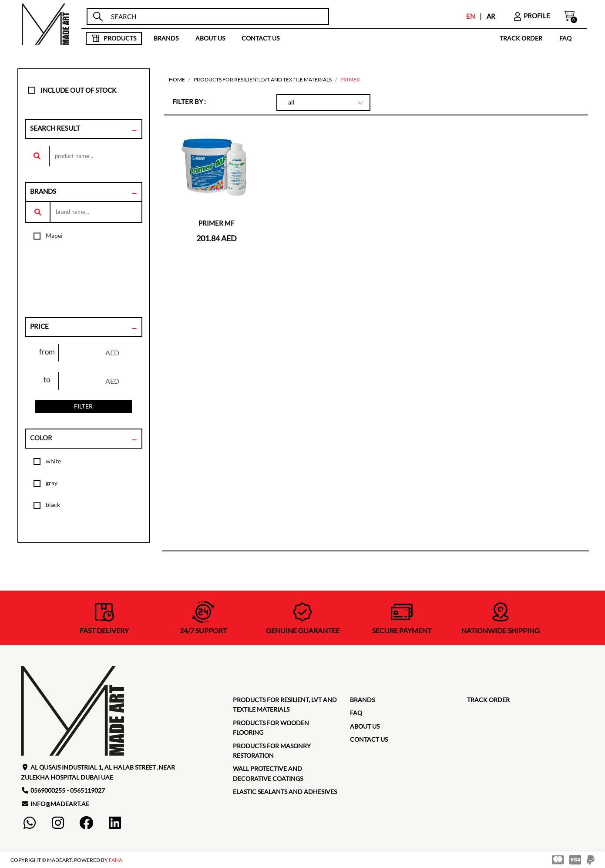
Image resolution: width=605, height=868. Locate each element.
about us (210, 38)
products (114, 38)
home (177, 79)
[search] (216, 17)
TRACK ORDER (521, 38)
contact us (260, 38)
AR (491, 16)
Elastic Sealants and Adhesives (285, 792)
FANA (116, 860)
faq (565, 38)
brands (166, 38)
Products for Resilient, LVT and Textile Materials (263, 79)
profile (531, 16)
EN (471, 16)
